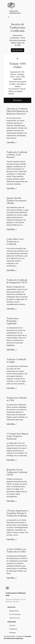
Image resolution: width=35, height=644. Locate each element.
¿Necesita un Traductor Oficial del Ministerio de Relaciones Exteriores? (17, 111)
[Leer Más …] (11, 142)
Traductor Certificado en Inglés (16, 361)
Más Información (18, 50)
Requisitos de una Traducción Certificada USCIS (17, 472)
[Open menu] (9, 17)
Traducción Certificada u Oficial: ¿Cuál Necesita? (17, 155)
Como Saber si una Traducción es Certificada (15, 242)
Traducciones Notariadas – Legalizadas (13, 321)
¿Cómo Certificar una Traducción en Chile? (16, 550)
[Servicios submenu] (16, 625)
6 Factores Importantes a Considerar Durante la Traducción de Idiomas (17, 513)
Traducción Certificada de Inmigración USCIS (17, 281)
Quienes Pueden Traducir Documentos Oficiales (16, 201)
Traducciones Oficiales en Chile (17, 399)
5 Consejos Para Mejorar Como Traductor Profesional (17, 436)
